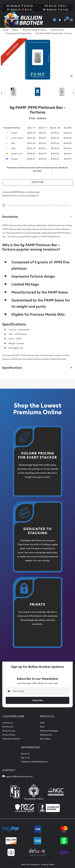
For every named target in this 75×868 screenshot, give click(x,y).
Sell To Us (25, 758)
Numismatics (46, 735)
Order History (9, 731)
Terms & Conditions (11, 739)
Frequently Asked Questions (34, 762)
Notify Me (38, 182)
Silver (42, 727)
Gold (42, 723)
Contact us (8, 723)
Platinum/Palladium (49, 731)
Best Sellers (45, 739)
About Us (25, 754)
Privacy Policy (9, 735)
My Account (8, 727)
